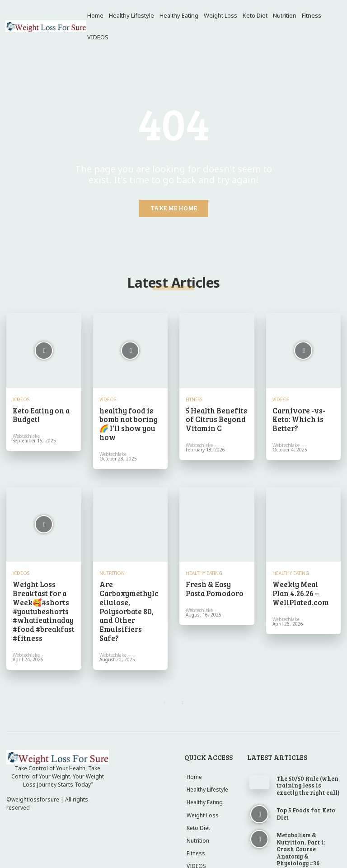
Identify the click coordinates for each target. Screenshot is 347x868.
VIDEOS (21, 399)
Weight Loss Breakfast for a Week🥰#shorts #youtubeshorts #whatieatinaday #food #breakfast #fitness (39, 593)
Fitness (194, 399)
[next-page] (182, 680)
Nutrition (112, 560)
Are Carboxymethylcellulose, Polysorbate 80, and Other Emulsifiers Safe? (130, 585)
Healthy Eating (204, 560)
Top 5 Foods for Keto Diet (306, 789)
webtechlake (26, 433)
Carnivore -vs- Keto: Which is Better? (303, 413)
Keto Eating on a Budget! (37, 413)
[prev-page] (165, 680)
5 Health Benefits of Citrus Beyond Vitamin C (216, 417)
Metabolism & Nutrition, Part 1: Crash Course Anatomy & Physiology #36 (305, 819)
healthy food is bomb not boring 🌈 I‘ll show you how (129, 417)
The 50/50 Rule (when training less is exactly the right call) (308, 762)
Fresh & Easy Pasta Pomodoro (215, 574)
